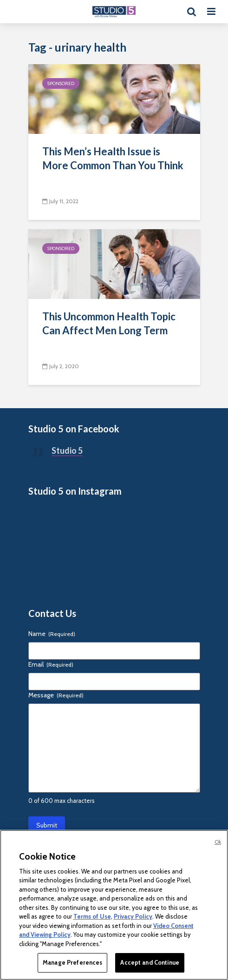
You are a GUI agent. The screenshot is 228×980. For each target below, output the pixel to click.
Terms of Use (92, 916)
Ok (218, 842)
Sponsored (61, 83)
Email (51, 664)
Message (56, 695)
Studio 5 (67, 450)
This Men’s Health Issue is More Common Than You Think (113, 158)
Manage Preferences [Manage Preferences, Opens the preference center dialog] (72, 962)
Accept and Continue (150, 962)
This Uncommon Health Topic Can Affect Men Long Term (109, 323)
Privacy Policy (133, 916)
